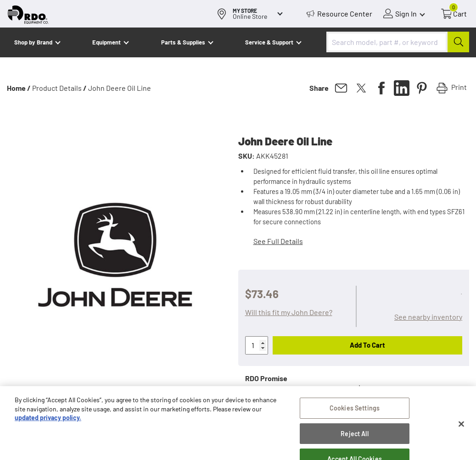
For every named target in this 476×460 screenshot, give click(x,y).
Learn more (377, 387)
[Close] (461, 429)
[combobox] (398, 42)
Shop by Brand (33, 42)
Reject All (354, 439)
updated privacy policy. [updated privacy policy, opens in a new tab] (48, 423)
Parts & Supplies (183, 42)
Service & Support (269, 42)
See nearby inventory (428, 317)
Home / (19, 88)
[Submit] (458, 42)
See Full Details (278, 241)
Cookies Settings (355, 413)
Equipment (106, 42)
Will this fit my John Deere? (289, 312)
